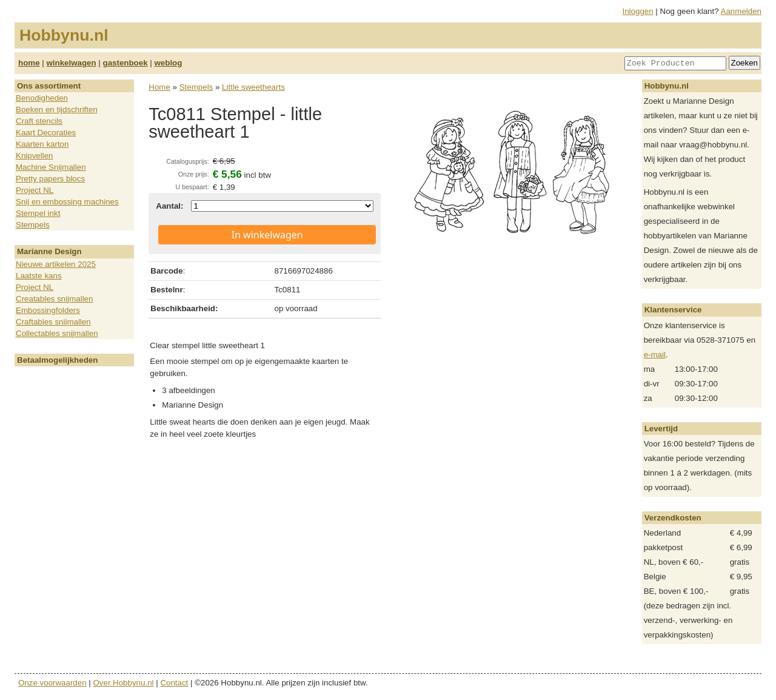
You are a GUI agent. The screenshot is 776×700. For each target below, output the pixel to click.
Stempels (33, 225)
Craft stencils (39, 121)
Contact (174, 683)
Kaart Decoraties (46, 133)
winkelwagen (71, 63)
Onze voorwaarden (52, 683)
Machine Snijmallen (51, 167)
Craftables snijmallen (53, 322)
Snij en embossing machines (67, 202)
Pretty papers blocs (50, 179)
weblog (168, 63)
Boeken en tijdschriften (57, 109)
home (29, 63)
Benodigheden (42, 98)
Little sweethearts (253, 87)
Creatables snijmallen (54, 299)
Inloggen (638, 11)
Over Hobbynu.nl (124, 683)
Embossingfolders (48, 310)
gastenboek (125, 63)
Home (159, 87)
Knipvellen (35, 156)
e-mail (655, 355)
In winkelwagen (267, 235)
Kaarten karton (42, 144)
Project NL (35, 190)
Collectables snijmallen (57, 333)
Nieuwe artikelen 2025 (56, 264)
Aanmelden (741, 11)
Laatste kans (39, 276)
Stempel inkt (38, 213)
